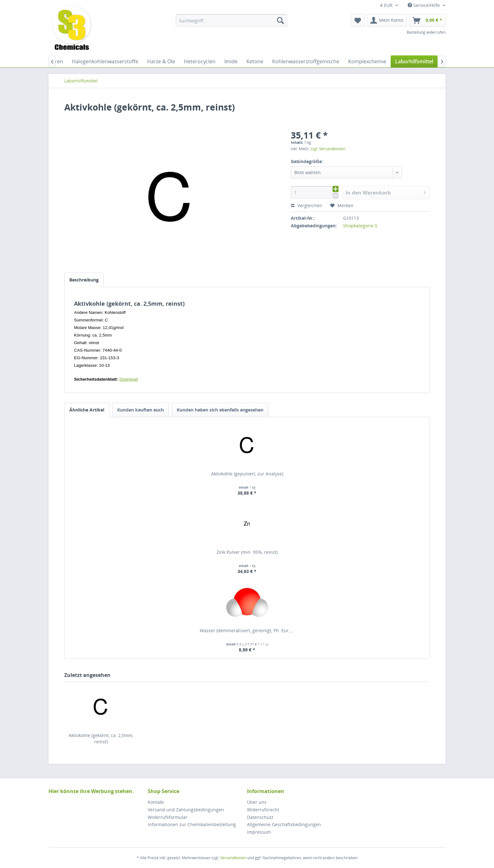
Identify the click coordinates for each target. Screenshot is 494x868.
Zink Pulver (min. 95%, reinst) (247, 552)
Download (129, 379)
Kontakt (156, 802)
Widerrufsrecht (263, 810)
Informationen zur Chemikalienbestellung (192, 824)
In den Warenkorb (386, 192)
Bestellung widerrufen (426, 32)
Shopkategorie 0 (360, 226)
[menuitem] (231, 20)
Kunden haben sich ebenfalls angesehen (220, 410)
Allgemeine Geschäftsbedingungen (284, 824)
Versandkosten (233, 858)
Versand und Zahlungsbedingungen (186, 810)
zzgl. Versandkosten (328, 149)
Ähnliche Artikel (87, 410)
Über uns (257, 802)
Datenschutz (260, 817)
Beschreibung (84, 280)
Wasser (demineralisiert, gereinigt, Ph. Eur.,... (247, 630)
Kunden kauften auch (141, 410)
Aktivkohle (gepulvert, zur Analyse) (247, 474)
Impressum (259, 832)
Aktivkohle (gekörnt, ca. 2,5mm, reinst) (101, 738)
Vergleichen (307, 205)
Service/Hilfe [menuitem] (424, 5)
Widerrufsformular (168, 817)
